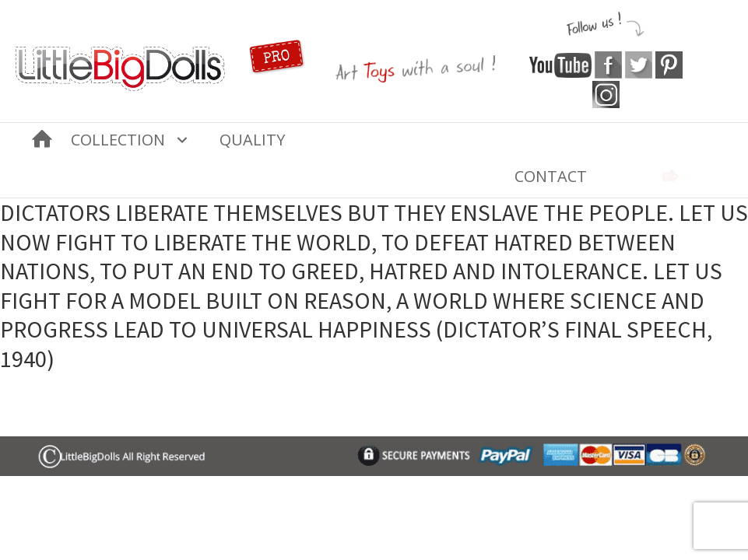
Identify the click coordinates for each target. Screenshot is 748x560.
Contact (551, 176)
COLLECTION (118, 140)
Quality (252, 140)
